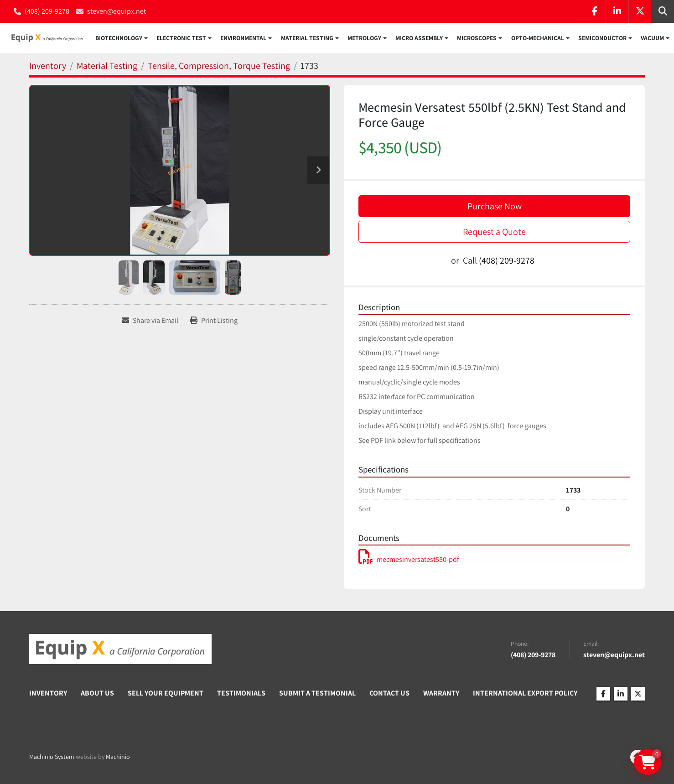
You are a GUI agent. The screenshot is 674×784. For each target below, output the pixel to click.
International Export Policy (525, 694)
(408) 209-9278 (47, 11)
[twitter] (640, 11)
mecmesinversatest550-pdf (409, 560)
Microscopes (477, 38)
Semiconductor (602, 38)
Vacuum (652, 38)
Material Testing (307, 38)
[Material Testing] (107, 67)
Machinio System (52, 758)
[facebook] (594, 11)
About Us (97, 694)
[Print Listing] (214, 322)
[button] (122, 38)
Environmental (243, 38)
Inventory (48, 694)
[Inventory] (48, 67)
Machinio (118, 758)
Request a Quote (494, 233)
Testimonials (241, 694)
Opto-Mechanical (538, 38)
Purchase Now (495, 207)
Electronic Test (181, 38)
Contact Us (389, 694)
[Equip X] (120, 650)
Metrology (364, 38)
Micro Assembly (419, 38)
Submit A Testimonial (317, 694)
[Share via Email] (150, 322)
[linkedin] (617, 11)
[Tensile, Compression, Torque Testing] (219, 67)
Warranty (441, 694)
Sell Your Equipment (166, 694)
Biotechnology (119, 38)
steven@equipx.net (117, 11)
